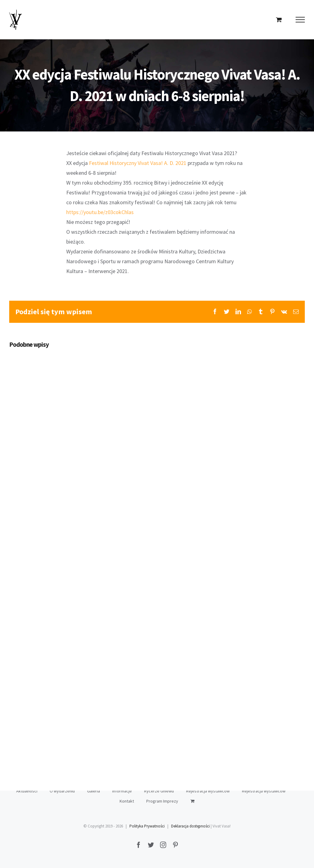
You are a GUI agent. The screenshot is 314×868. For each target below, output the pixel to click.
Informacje (122, 791)
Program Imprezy (162, 801)
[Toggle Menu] (300, 20)
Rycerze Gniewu (159, 791)
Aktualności (27, 791)
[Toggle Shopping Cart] (279, 20)
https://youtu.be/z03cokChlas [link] (100, 212)
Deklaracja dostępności (190, 826)
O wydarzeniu (62, 791)
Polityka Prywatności (147, 826)
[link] (138, 163)
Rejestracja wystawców (208, 791)
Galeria (94, 791)
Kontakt (127, 801)
